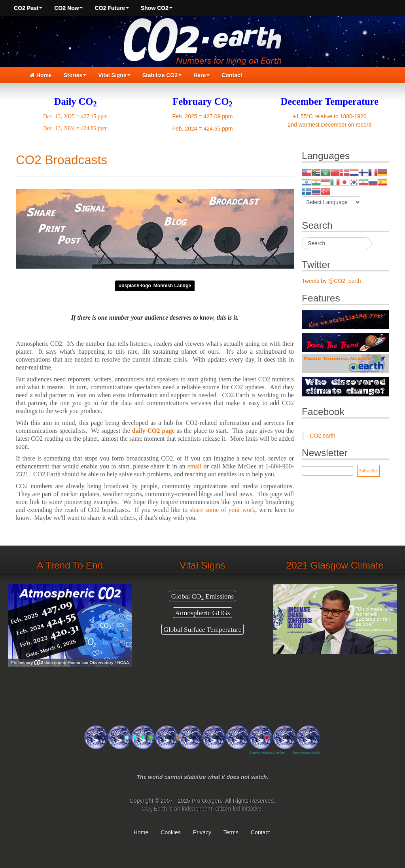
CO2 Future (112, 8)
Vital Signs (114, 75)
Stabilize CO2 (162, 75)
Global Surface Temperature (202, 629)
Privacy (202, 832)
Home (41, 75)
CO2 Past (28, 8)
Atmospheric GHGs (202, 613)
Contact (232, 75)
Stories (75, 75)
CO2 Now (68, 8)
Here (202, 75)
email (195, 466)
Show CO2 (157, 8)
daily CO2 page (153, 431)
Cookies (171, 832)
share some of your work (223, 510)
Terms (231, 832)
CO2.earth (323, 436)
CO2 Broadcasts (62, 160)
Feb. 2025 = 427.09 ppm (203, 116)
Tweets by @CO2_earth (331, 281)
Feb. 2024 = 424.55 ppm (203, 129)
